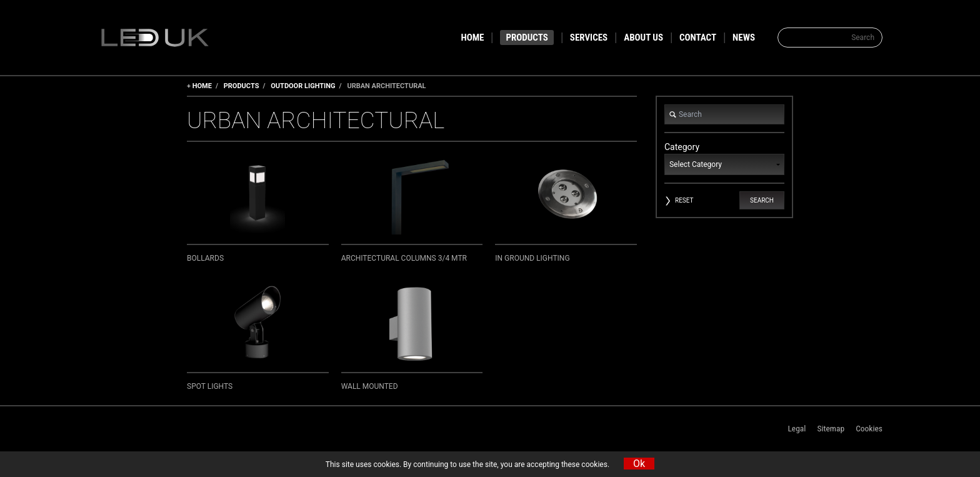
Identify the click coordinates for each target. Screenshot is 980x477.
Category (724, 158)
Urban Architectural (386, 86)
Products (242, 86)
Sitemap (831, 428)
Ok (639, 464)
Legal (797, 428)
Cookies (869, 428)
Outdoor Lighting (303, 86)
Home (202, 86)
